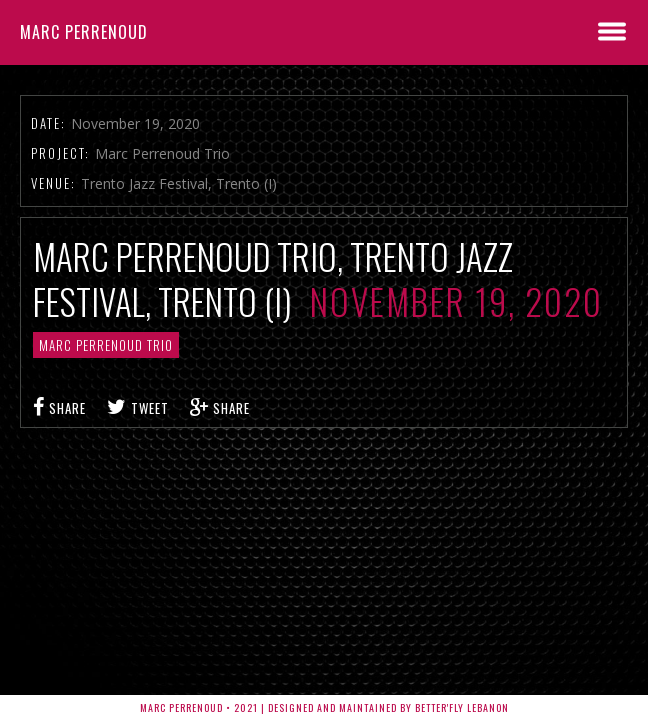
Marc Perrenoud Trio (106, 345)
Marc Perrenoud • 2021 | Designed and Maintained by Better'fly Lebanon (324, 707)
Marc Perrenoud (84, 32)
